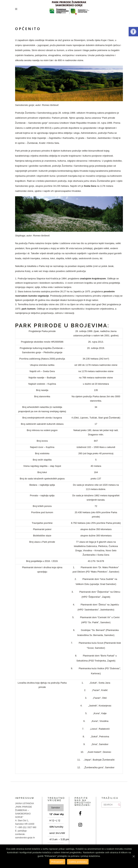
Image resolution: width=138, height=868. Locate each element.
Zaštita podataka (78, 862)
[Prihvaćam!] (134, 856)
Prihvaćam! (57, 862)
